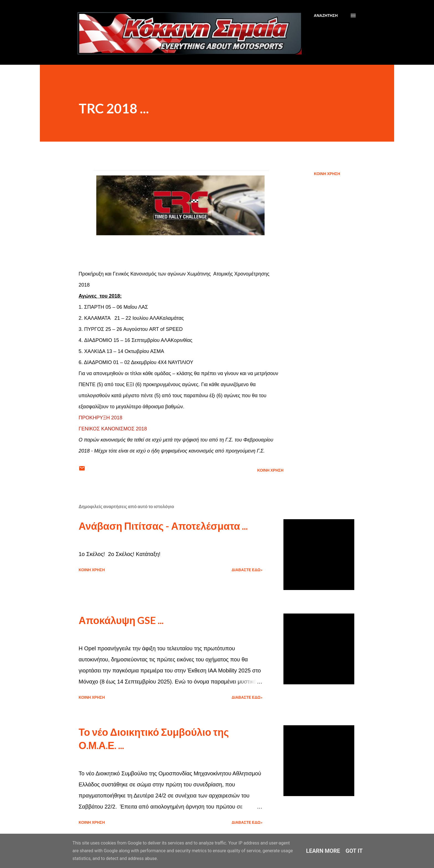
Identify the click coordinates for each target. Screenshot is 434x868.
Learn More (323, 851)
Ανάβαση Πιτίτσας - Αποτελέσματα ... (163, 526)
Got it (354, 851)
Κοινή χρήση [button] (327, 174)
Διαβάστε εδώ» (247, 570)
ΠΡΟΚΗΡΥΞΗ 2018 (100, 418)
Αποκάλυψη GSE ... (121, 620)
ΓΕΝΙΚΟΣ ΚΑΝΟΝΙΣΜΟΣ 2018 (113, 429)
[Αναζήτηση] (326, 15)
